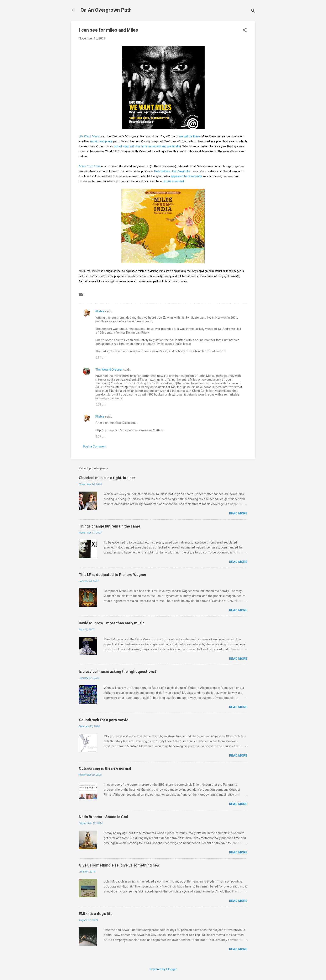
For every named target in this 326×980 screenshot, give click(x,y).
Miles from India (90, 166)
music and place (101, 141)
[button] (245, 30)
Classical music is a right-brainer (107, 478)
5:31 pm (101, 357)
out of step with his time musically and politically (147, 146)
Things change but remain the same (109, 526)
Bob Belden (162, 171)
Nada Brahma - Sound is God (104, 817)
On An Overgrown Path (106, 10)
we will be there (190, 136)
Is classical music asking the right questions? (118, 671)
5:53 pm (101, 404)
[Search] (253, 11)
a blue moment (174, 181)
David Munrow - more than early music (112, 623)
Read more (238, 513)
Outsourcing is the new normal (105, 768)
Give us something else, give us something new (119, 865)
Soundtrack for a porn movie (104, 720)
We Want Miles (89, 136)
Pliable (100, 311)
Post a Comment (95, 446)
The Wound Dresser (109, 370)
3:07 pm (101, 436)
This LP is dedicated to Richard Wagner (113, 575)
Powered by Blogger (163, 969)
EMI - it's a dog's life (96, 914)
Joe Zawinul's (180, 171)
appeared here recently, (187, 176)
